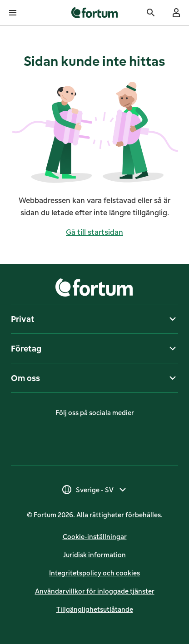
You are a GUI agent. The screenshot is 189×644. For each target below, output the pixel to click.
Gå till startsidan (94, 232)
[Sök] (151, 13)
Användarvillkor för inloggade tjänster (95, 591)
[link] (95, 13)
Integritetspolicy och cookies (94, 573)
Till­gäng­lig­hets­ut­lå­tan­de (95, 609)
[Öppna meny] (13, 13)
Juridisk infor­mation (94, 555)
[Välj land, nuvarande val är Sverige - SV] (95, 490)
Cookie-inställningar (95, 537)
